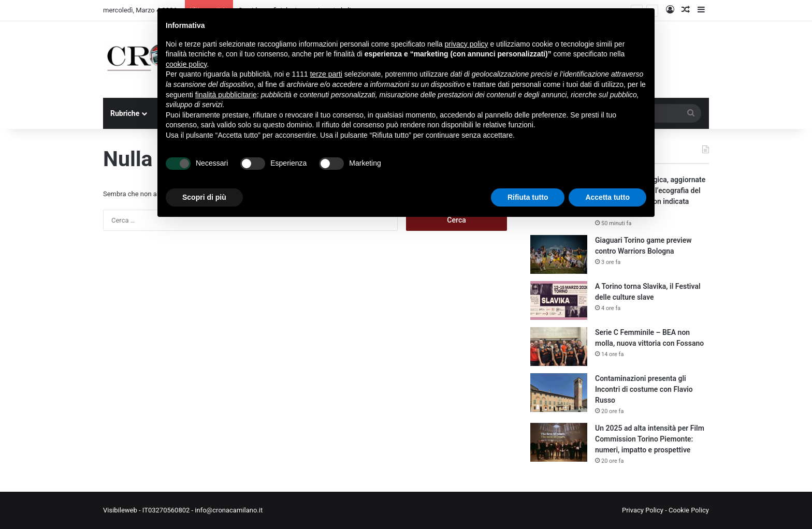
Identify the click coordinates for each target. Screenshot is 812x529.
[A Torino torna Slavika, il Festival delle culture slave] (559, 300)
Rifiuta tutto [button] (528, 197)
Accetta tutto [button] (607, 197)
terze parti (326, 74)
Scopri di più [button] (204, 197)
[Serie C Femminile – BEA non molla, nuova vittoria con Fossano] (559, 347)
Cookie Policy (689, 510)
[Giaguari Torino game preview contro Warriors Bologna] (559, 254)
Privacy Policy (643, 510)
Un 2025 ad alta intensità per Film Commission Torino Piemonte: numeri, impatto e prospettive (650, 439)
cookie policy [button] (186, 64)
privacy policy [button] (467, 44)
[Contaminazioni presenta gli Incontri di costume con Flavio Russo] (559, 393)
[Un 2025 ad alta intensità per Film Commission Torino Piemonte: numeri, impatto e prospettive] (559, 442)
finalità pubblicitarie (226, 95)
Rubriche (125, 113)
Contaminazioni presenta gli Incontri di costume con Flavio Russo (644, 389)
